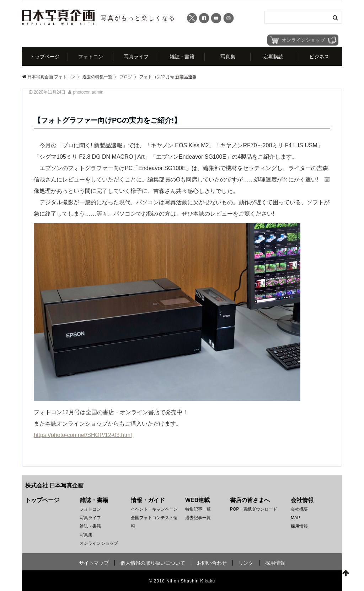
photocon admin (88, 92)
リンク (246, 563)
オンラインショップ (99, 543)
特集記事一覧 (198, 509)
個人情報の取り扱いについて (153, 563)
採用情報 (299, 526)
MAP (295, 518)
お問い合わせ (212, 563)
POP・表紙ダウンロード (254, 509)
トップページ (45, 57)
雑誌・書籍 (182, 57)
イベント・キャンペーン (154, 509)
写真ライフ (136, 57)
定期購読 (273, 57)
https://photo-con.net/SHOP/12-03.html (83, 435)
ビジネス (319, 57)
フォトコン (91, 57)
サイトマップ (94, 563)
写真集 (228, 57)
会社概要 (299, 509)
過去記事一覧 (198, 518)
